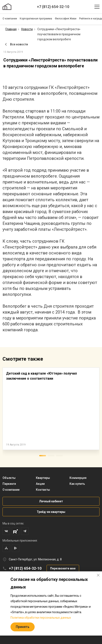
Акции (40, 484)
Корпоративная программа (36, 19)
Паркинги (9, 484)
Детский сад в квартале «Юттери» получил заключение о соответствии (41, 376)
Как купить (77, 484)
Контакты (43, 490)
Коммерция (78, 478)
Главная (11, 29)
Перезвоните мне (63, 568)
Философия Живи (66, 19)
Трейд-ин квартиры (51, 512)
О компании (10, 19)
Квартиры (43, 478)
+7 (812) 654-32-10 (53, 7)
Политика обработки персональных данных (41, 618)
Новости (27, 29)
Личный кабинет (51, 501)
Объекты (9, 478)
